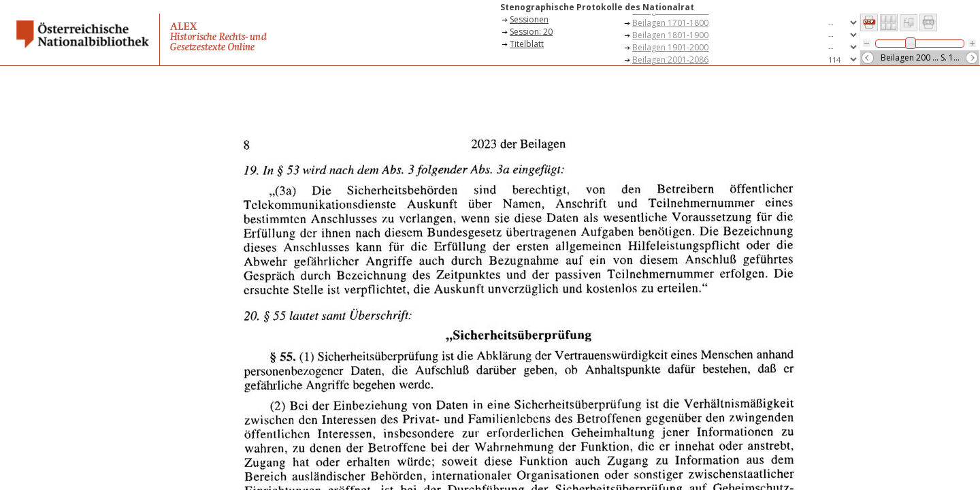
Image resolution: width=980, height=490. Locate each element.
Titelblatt (527, 44)
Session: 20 (531, 32)
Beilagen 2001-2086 (670, 60)
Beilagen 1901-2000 (670, 47)
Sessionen (529, 19)
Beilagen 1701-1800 (670, 23)
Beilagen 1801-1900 (670, 35)
